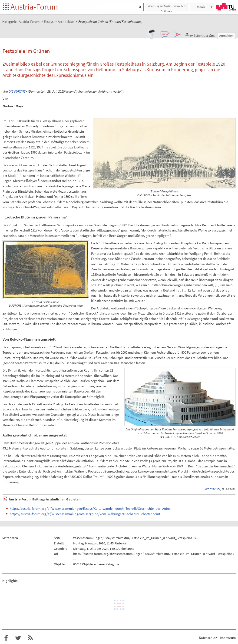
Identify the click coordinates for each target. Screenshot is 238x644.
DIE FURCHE (17, 91)
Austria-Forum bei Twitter (18, 638)
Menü (201, 7)
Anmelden (226, 35)
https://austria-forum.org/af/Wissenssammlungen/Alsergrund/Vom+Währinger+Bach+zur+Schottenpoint (85, 514)
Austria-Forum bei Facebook (6, 638)
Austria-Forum (34, 7)
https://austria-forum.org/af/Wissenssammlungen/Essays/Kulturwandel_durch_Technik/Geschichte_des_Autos (90, 508)
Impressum (228, 638)
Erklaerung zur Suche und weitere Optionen (166, 8)
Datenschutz (208, 638)
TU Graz (226, 7)
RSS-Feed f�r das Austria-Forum (30, 638)
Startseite (6, 7)
